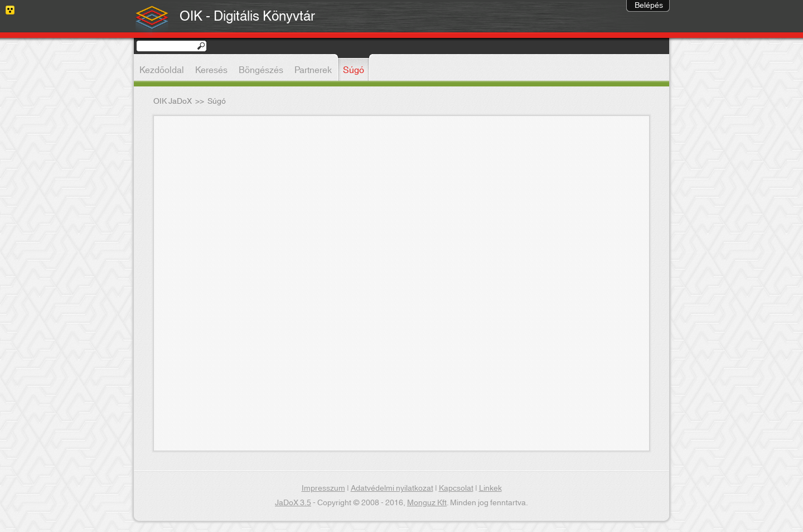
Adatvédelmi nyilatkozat (392, 489)
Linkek (490, 489)
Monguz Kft (427, 503)
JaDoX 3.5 (293, 503)
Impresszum (323, 489)
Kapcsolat (456, 489)
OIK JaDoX (173, 101)
